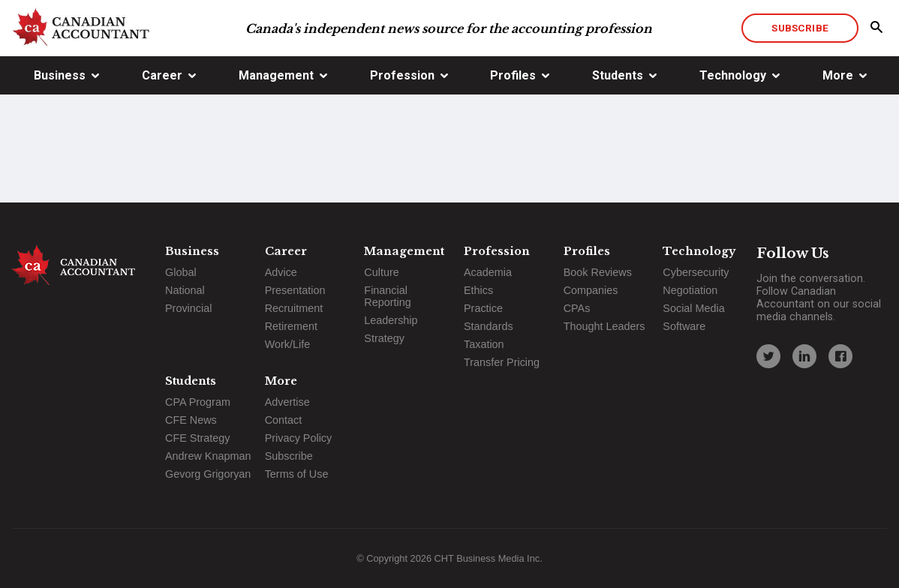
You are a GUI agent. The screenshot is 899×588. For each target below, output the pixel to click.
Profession (402, 75)
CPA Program (198, 402)
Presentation (295, 290)
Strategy (384, 338)
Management (276, 75)
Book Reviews (598, 272)
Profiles (513, 75)
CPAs (577, 308)
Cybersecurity (696, 272)
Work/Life (288, 344)
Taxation (484, 344)
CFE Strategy (197, 438)
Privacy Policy (299, 438)
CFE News (191, 420)
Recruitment (294, 308)
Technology (733, 75)
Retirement (291, 326)
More (838, 75)
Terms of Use (297, 474)
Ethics (478, 290)
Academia (488, 272)
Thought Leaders (604, 326)
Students (618, 75)
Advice (281, 272)
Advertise (287, 402)
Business (60, 75)
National (185, 290)
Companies (591, 290)
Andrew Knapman (208, 456)
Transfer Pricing (502, 362)
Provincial (188, 308)
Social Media (693, 308)
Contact (284, 420)
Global (181, 272)
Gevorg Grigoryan (208, 474)
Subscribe (800, 28)
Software (684, 326)
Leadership (391, 320)
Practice (483, 308)
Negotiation (690, 290)
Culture (381, 272)
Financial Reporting (387, 296)
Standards (489, 326)
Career (162, 75)
